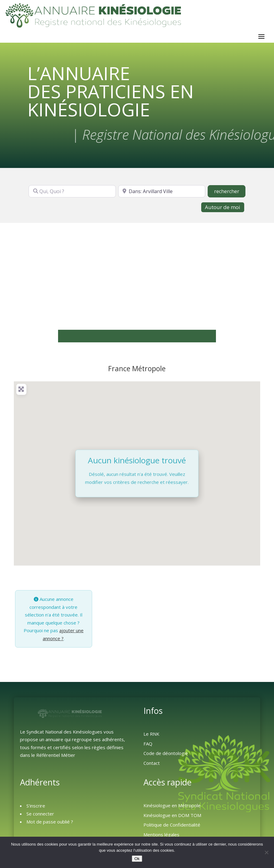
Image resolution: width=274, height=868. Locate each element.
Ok (137, 859)
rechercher (230, 194)
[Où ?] (162, 194)
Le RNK (151, 737)
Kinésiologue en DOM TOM (172, 818)
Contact (152, 766)
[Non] (266, 852)
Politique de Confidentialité (172, 828)
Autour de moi (223, 210)
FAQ (148, 747)
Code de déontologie (166, 756)
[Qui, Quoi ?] (72, 194)
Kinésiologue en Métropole (172, 808)
